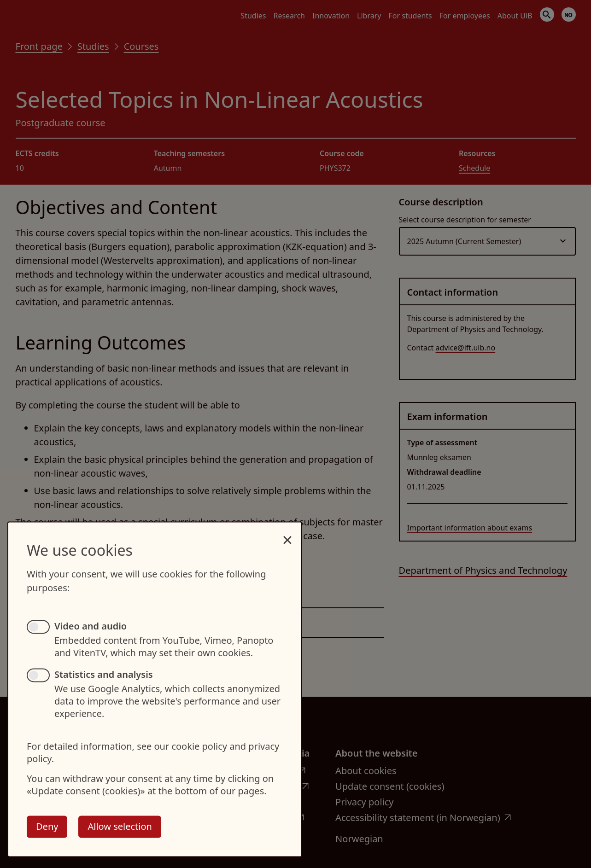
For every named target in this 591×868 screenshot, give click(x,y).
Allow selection (120, 826)
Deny (47, 826)
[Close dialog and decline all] (287, 535)
